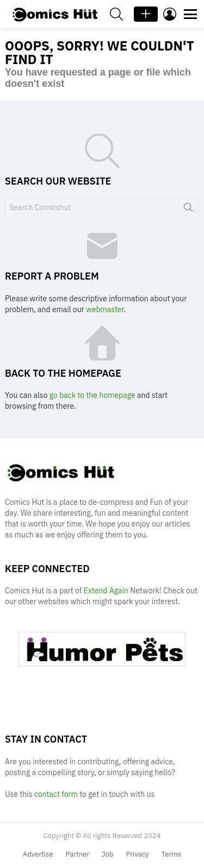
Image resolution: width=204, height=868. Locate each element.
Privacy (138, 854)
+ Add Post (146, 14)
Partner (78, 854)
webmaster (105, 309)
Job (107, 854)
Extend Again (106, 591)
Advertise (38, 854)
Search (188, 210)
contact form (57, 794)
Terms (171, 854)
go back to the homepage (92, 395)
